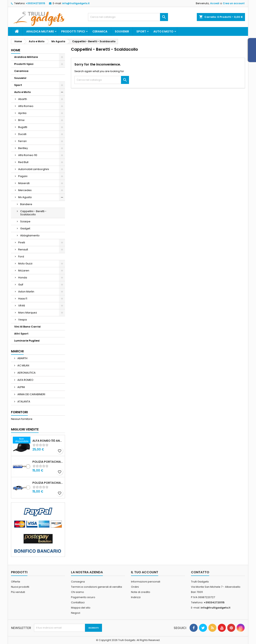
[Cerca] (128, 17)
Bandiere (26, 204)
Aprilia (22, 113)
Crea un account (234, 3)
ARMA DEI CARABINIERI (31, 394)
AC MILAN (23, 365)
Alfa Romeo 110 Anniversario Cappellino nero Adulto (48, 441)
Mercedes (25, 190)
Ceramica (100, 31)
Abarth (23, 99)
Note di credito (141, 592)
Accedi (215, 3)
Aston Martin (26, 292)
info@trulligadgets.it (76, 3)
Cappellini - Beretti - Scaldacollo (33, 213)
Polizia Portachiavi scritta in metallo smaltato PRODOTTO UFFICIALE (48, 462)
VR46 (22, 306)
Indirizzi (136, 597)
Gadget (25, 228)
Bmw (21, 120)
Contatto (200, 572)
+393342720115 (35, 3)
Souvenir (122, 31)
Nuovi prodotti (20, 587)
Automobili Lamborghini (34, 169)
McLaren (24, 271)
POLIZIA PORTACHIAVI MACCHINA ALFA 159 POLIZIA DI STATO (48, 483)
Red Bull (23, 162)
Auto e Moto (163, 31)
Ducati (22, 134)
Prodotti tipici (73, 31)
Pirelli (22, 242)
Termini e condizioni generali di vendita (96, 587)
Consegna (78, 582)
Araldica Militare (40, 31)
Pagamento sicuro (83, 597)
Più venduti (18, 592)
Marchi (17, 351)
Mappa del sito (81, 608)
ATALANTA (23, 402)
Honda (23, 278)
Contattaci (78, 602)
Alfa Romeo (26, 106)
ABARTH (22, 358)
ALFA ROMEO (25, 380)
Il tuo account (145, 572)
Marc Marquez (28, 313)
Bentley (23, 148)
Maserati (24, 183)
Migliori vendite (25, 429)
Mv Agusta (25, 197)
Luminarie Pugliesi (27, 341)
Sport (141, 31)
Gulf (21, 285)
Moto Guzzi (25, 264)
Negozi (76, 613)
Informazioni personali (146, 582)
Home (16, 50)
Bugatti (23, 127)
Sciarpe (25, 221)
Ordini (135, 587)
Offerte (16, 582)
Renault (23, 249)
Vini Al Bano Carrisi (27, 327)
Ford (21, 256)
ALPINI (21, 387)
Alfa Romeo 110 (28, 155)
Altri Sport (21, 334)
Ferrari (22, 141)
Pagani (23, 176)
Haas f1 (23, 299)
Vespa (22, 320)
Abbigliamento (30, 235)
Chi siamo (77, 592)
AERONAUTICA (26, 373)
